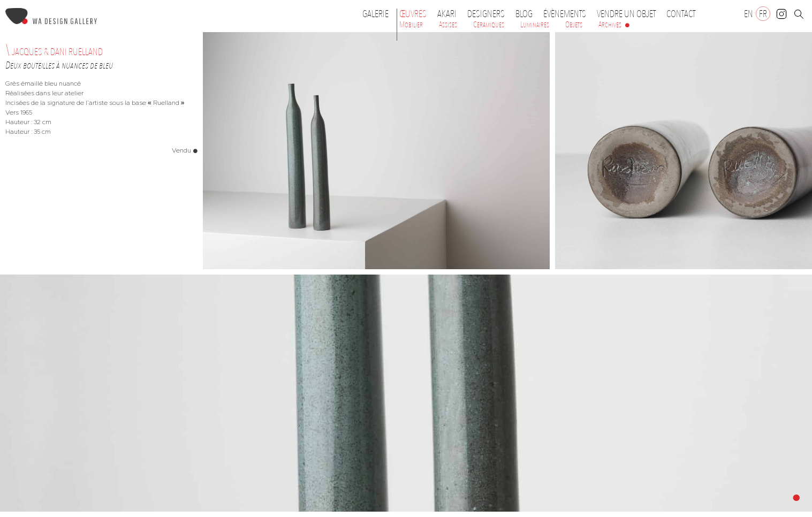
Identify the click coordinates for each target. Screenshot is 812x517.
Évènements (567, 14)
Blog (524, 14)
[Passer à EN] (749, 14)
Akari (447, 14)
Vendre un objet (626, 14)
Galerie (375, 14)
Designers (489, 14)
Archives (610, 25)
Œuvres (416, 14)
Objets (574, 25)
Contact (681, 14)
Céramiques (489, 25)
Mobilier (411, 25)
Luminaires (535, 25)
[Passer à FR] (763, 14)
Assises (448, 25)
